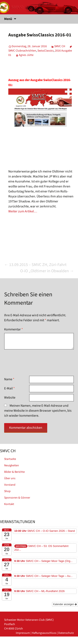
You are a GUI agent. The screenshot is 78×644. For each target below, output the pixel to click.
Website (10, 398)
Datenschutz (66, 633)
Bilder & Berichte (14, 472)
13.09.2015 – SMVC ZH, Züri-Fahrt (35, 265)
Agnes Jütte (26, 55)
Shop (7, 491)
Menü (8, 19)
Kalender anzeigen (65, 604)
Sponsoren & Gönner (17, 498)
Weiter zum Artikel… (23, 211)
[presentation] (36, 363)
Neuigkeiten (12, 465)
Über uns (10, 478)
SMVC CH (60, 46)
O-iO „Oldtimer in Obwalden (47, 271)
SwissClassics (46, 51)
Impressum (23, 633)
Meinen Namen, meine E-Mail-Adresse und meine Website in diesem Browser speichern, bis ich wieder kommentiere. (38, 411)
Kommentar (14, 329)
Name (9, 379)
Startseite (10, 459)
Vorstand (10, 485)
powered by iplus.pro (61, 642)
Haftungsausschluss (44, 633)
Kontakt (9, 504)
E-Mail (9, 388)
